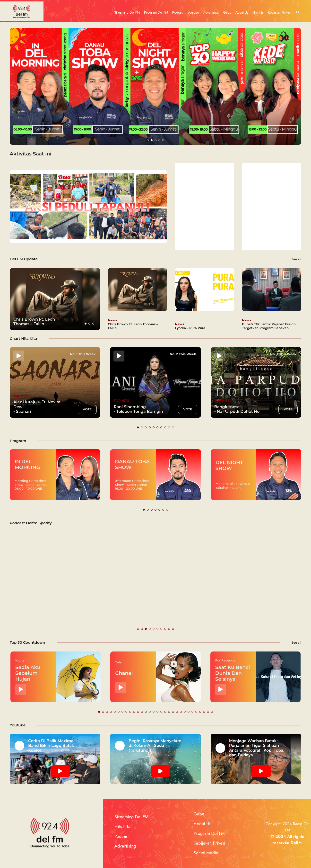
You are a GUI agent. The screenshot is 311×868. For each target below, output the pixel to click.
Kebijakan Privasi (280, 12)
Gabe (227, 12)
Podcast (178, 12)
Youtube (193, 12)
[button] (148, 140)
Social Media (206, 853)
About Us (242, 12)
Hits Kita (258, 12)
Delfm (296, 843)
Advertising (211, 12)
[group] (55, 299)
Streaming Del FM (127, 12)
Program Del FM (156, 12)
